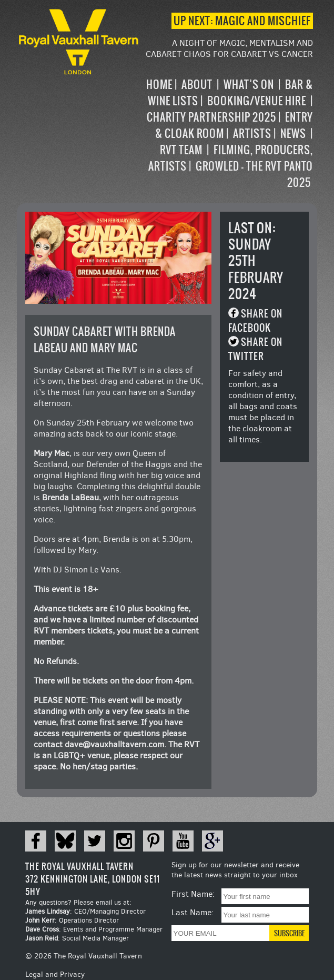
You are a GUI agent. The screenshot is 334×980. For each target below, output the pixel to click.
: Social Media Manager (77, 938)
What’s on (249, 85)
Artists (252, 133)
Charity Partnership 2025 (211, 117)
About (197, 85)
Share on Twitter (255, 349)
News (293, 133)
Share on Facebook (255, 321)
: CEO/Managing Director (85, 911)
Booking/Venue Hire (257, 101)
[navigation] (227, 133)
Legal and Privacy (55, 974)
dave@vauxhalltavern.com (114, 744)
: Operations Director (72, 920)
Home (159, 85)
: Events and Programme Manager (94, 929)
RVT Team (181, 150)
